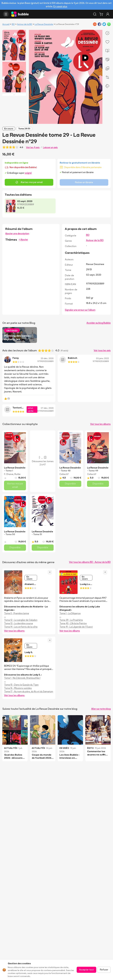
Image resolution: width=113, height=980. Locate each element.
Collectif (64, 474)
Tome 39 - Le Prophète (71, 620)
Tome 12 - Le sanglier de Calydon (21, 620)
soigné (28, 173)
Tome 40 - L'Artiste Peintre (73, 623)
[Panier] (101, 14)
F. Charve (9, 474)
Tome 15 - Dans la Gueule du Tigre (21, 685)
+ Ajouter (23, 240)
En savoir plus (60, 6)
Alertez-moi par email (29, 182)
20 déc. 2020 (47, 358)
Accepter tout (86, 970)
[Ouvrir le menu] (6, 14)
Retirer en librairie (84, 182)
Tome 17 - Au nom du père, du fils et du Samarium (29, 692)
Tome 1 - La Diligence (70, 613)
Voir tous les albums (100, 424)
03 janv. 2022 (102, 358)
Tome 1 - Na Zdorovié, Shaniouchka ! (22, 678)
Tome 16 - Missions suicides (18, 688)
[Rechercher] (95, 14)
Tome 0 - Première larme (17, 613)
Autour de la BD (25, 24)
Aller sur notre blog (101, 709)
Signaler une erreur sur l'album (80, 310)
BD (13, 24)
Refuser (104, 970)
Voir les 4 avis (33, 147)
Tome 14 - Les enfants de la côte (21, 627)
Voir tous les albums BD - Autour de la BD (90, 562)
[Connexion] (108, 14)
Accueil (6, 24)
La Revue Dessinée (44, 24)
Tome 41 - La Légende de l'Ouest (76, 627)
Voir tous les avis (102, 350)
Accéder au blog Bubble (99, 323)
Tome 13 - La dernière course (19, 623)
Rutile (17, 474)
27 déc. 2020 (47, 408)
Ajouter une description (17, 233)
